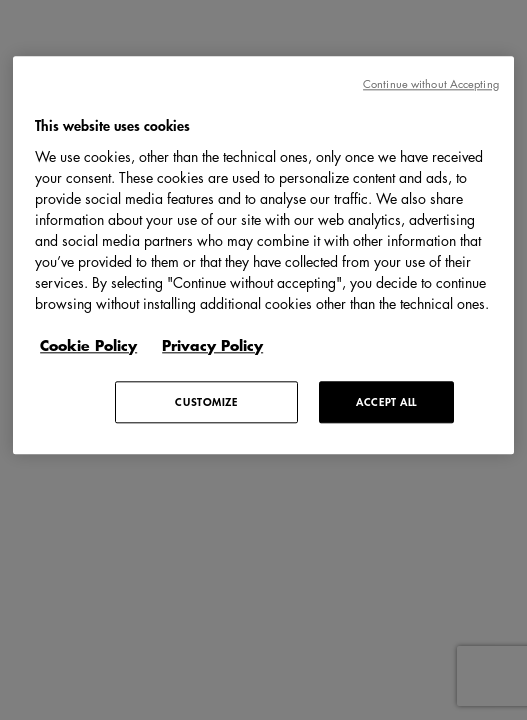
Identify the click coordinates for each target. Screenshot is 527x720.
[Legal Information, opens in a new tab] (222, 345)
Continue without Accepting (431, 83)
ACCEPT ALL (386, 401)
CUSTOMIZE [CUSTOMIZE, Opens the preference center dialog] (206, 401)
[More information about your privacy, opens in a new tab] (98, 345)
